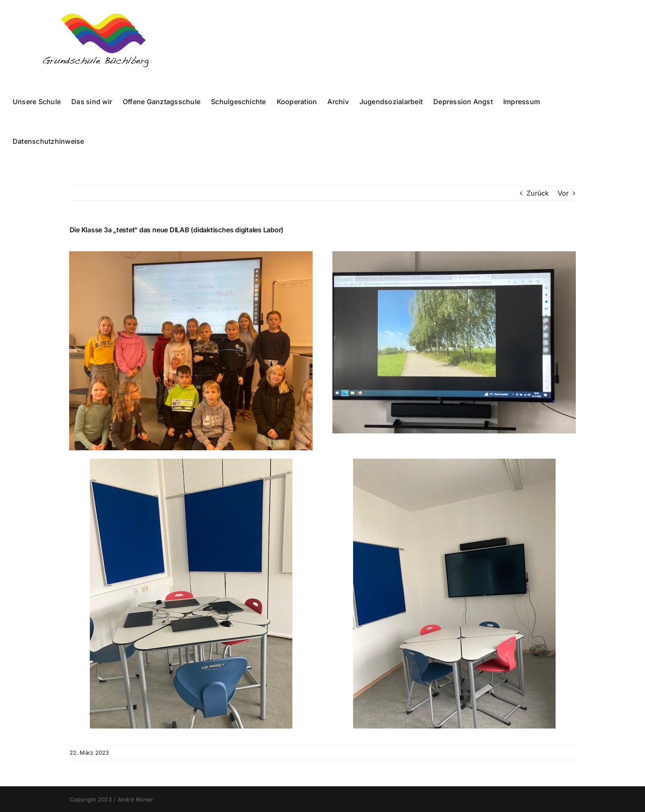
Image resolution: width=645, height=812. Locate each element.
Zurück (538, 193)
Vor (563, 193)
